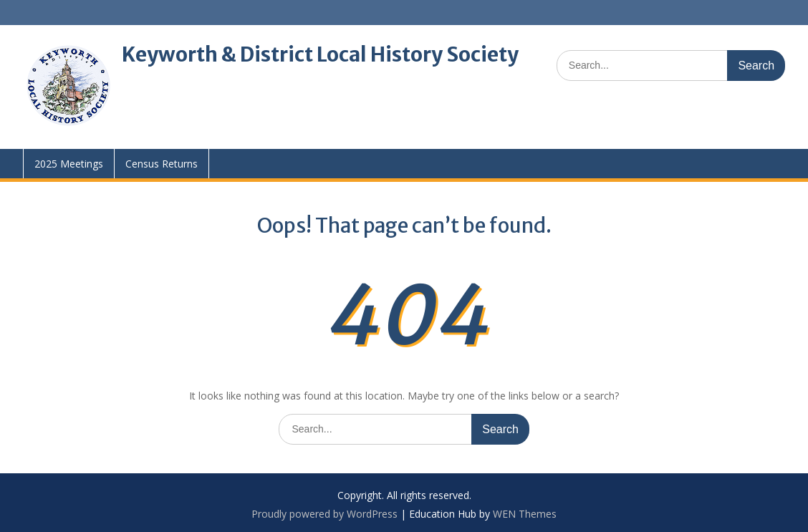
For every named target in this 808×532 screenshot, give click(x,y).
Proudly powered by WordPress (324, 514)
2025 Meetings (69, 164)
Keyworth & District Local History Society (320, 54)
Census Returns (162, 164)
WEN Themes (525, 514)
